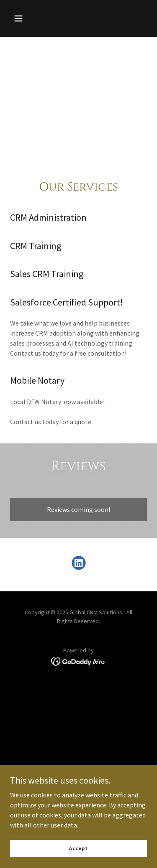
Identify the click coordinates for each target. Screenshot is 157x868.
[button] (18, 18)
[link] (79, 565)
